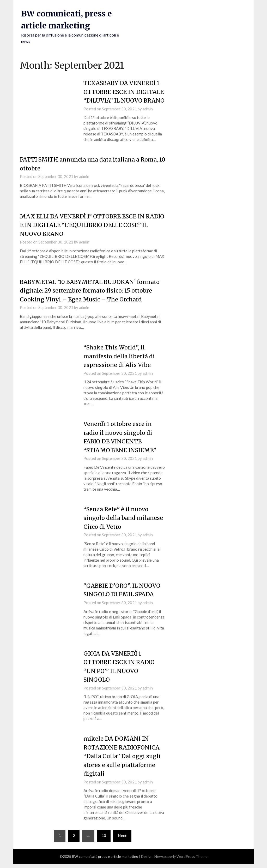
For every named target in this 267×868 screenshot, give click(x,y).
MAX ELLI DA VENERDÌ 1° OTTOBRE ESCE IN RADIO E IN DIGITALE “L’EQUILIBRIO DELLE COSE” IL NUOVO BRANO (91, 233)
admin (148, 117)
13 (104, 840)
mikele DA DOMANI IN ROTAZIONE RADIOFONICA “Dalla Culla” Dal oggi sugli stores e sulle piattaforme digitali (123, 760)
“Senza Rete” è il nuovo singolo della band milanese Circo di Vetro (124, 524)
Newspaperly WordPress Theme (181, 861)
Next (122, 840)
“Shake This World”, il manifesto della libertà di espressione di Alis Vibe (120, 363)
